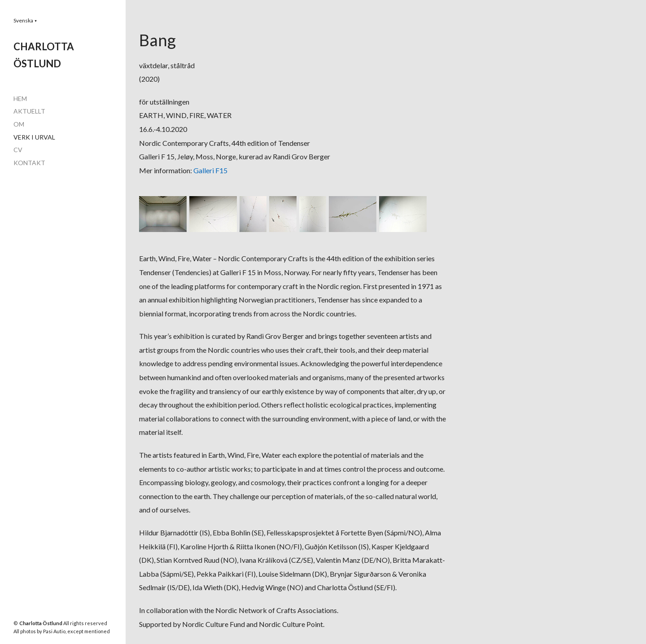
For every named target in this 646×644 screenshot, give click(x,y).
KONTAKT (29, 163)
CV (18, 150)
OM (19, 124)
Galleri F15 (210, 170)
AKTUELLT (29, 111)
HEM (20, 99)
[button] (25, 20)
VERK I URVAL (34, 137)
